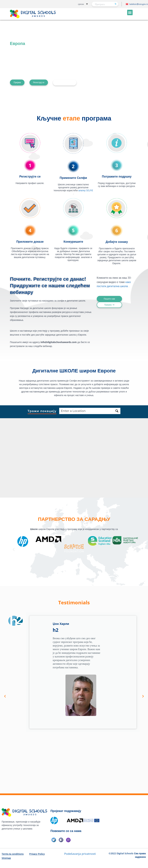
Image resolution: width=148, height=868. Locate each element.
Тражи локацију (42, 411)
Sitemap (6, 858)
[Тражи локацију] (117, 411)
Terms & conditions (13, 854)
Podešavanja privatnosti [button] (80, 854)
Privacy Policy (37, 854)
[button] (75, 4)
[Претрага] (116, 4)
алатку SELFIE (86, 190)
